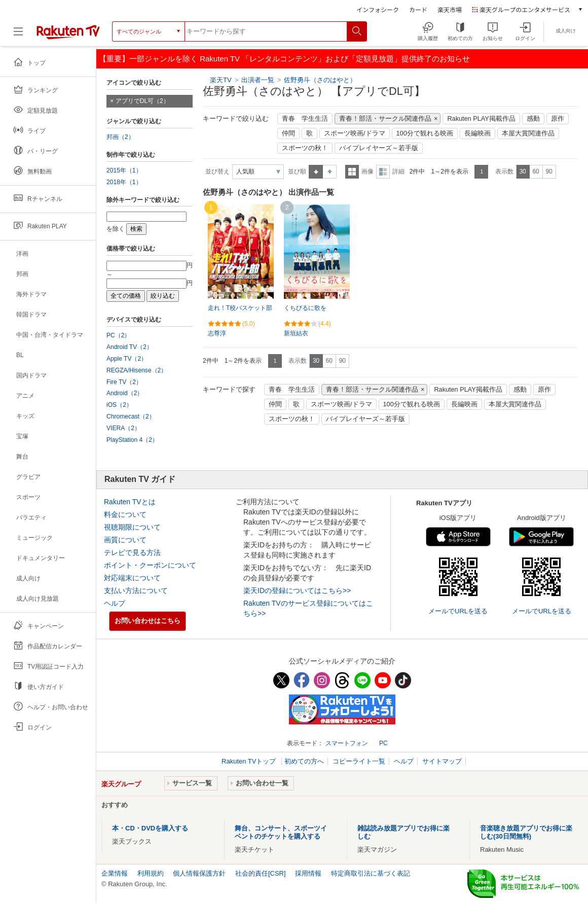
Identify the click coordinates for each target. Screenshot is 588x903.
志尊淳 (217, 333)
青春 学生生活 (305, 119)
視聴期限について (132, 527)
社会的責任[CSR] (261, 873)
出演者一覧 (258, 80)
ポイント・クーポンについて (150, 565)
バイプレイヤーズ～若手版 (379, 148)
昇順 (316, 172)
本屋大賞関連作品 (528, 133)
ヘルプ (115, 603)
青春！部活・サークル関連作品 (385, 119)
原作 (558, 119)
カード (418, 9)
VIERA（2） (123, 428)
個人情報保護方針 (199, 873)
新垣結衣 (296, 333)
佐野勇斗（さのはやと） (320, 80)
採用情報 (308, 873)
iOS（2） (119, 405)
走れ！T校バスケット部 (240, 308)
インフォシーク (378, 9)
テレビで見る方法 (132, 552)
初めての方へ (304, 761)
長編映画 (477, 133)
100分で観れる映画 (425, 133)
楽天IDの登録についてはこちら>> (297, 591)
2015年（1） (124, 170)
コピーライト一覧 (359, 761)
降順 (330, 172)
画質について (125, 540)
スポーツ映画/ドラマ (355, 133)
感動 (533, 119)
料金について (125, 514)
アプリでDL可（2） (142, 101)
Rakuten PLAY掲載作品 (481, 119)
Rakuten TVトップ (250, 761)
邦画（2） (120, 137)
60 (536, 171)
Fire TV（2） (124, 382)
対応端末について (132, 578)
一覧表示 (352, 172)
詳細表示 (383, 172)
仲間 (288, 133)
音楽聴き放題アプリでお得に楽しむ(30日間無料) (526, 832)
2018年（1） (124, 182)
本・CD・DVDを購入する (150, 828)
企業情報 (115, 873)
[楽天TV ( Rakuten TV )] (68, 35)
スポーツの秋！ (305, 148)
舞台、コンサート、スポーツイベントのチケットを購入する (281, 832)
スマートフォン (347, 743)
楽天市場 (450, 9)
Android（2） (125, 393)
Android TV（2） (130, 347)
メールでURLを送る (458, 611)
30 (522, 171)
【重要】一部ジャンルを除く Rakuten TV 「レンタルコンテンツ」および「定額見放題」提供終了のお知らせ (284, 59)
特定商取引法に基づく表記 (371, 873)
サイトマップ (442, 761)
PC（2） (119, 335)
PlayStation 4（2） (132, 440)
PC (383, 743)
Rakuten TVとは (130, 502)
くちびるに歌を (305, 308)
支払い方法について (136, 591)
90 (549, 171)
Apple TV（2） (127, 359)
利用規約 (151, 873)
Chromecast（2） (131, 416)
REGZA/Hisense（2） (137, 370)
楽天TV (221, 80)
